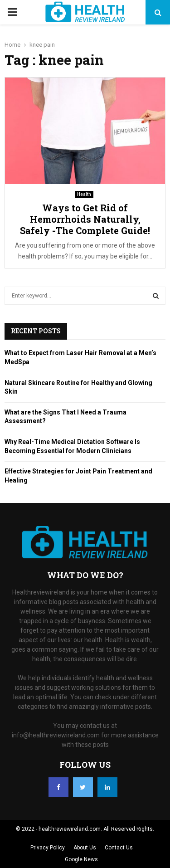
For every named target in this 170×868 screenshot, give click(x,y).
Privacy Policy (48, 848)
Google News (81, 859)
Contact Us (119, 848)
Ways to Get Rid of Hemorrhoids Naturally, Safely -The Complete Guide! (85, 219)
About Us (85, 848)
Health (84, 194)
